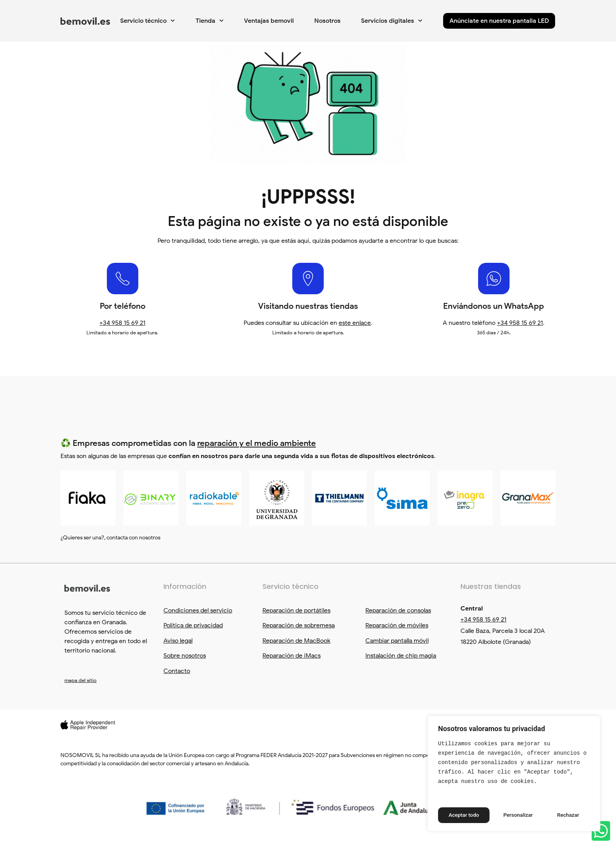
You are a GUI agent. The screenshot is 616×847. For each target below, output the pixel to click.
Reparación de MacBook (296, 641)
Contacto (177, 671)
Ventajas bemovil (269, 21)
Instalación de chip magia (401, 656)
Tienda (210, 21)
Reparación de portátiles (296, 610)
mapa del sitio (81, 680)
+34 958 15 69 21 (122, 323)
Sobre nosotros (185, 656)
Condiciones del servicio (198, 610)
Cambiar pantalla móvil (397, 641)
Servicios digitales (392, 21)
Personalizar (463, 815)
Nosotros (327, 21)
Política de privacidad (193, 625)
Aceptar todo (564, 815)
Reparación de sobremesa (299, 625)
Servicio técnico (148, 21)
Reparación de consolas (398, 610)
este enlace (355, 323)
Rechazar (513, 815)
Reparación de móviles (397, 625)
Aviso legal (178, 641)
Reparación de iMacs (291, 656)
